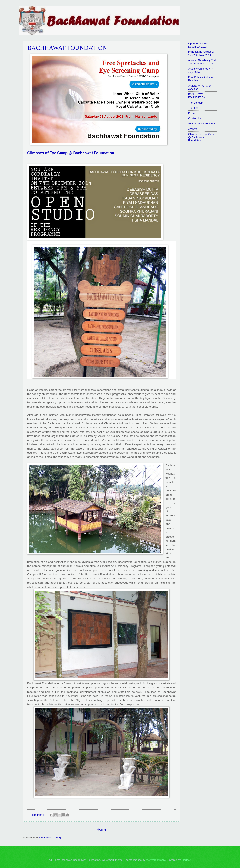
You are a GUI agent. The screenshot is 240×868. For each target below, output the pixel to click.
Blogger (186, 860)
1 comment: (37, 815)
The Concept (196, 103)
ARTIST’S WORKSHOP (202, 123)
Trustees (193, 108)
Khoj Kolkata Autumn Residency (201, 79)
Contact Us (195, 118)
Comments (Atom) (50, 838)
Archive (193, 129)
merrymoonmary (156, 860)
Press (192, 113)
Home (101, 829)
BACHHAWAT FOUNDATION (67, 48)
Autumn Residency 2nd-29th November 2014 (202, 62)
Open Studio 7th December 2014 (198, 45)
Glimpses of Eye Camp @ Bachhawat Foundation (71, 153)
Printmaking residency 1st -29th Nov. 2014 (201, 53)
